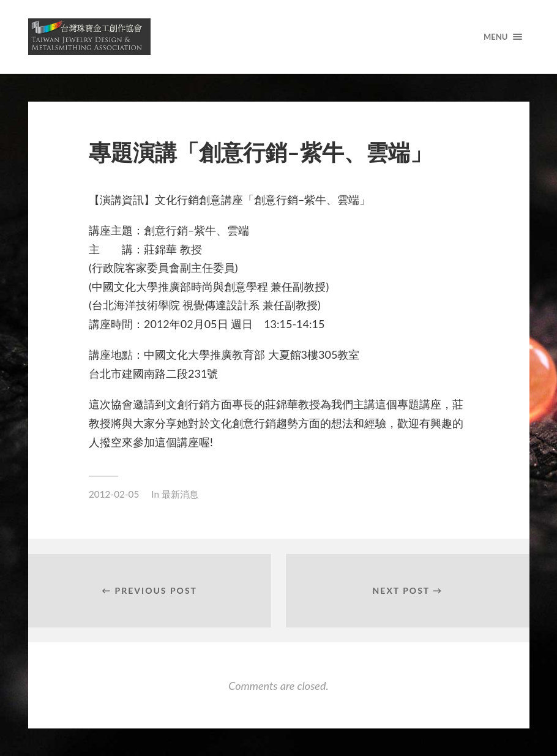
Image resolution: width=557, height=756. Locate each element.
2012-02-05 (114, 494)
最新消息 (180, 494)
